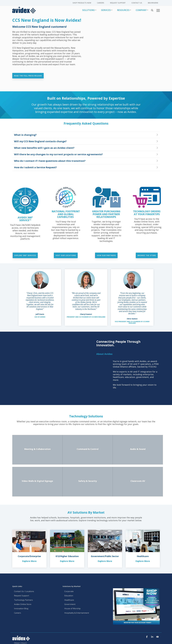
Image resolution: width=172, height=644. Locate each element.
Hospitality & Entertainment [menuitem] (77, 613)
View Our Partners (106, 255)
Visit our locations (66, 255)
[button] (158, 10)
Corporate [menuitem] (69, 591)
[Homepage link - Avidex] (21, 640)
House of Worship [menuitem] (72, 609)
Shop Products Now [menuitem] (82, 3)
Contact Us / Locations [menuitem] (24, 591)
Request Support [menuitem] (118, 3)
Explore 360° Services (25, 255)
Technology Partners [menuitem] (23, 600)
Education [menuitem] (69, 596)
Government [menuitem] (70, 604)
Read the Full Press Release (28, 76)
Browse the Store (147, 255)
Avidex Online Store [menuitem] (23, 604)
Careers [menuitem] (101, 3)
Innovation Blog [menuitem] (21, 609)
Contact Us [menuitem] (137, 3)
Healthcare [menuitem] (69, 600)
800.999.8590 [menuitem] (153, 3)
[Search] (152, 10)
